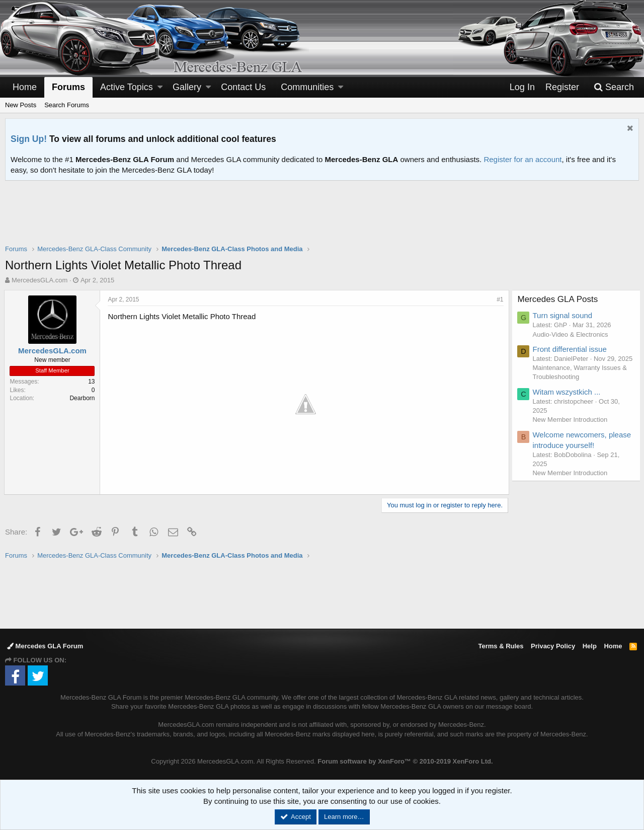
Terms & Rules (501, 646)
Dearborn (83, 398)
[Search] (614, 87)
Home (25, 87)
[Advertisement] (322, 219)
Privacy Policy (553, 646)
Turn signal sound (564, 315)
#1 (499, 299)
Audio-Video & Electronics (572, 334)
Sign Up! (29, 139)
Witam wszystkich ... (568, 401)
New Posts (21, 105)
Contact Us (243, 87)
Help (590, 646)
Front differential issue (571, 349)
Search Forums (67, 105)
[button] (160, 87)
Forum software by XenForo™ (405, 761)
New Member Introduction (571, 429)
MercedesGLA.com (39, 280)
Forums (68, 87)
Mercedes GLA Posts (559, 299)
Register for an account (522, 159)
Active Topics (127, 87)
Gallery (187, 87)
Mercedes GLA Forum (45, 646)
